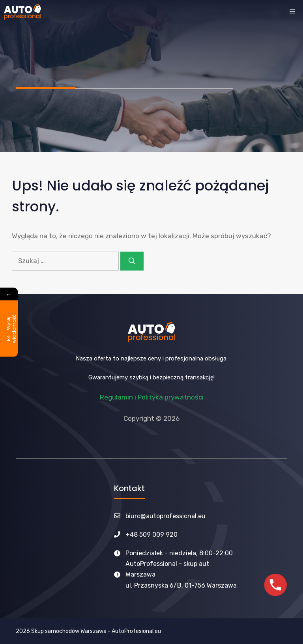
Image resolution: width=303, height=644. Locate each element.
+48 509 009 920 (151, 535)
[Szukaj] (132, 261)
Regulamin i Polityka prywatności (152, 397)
